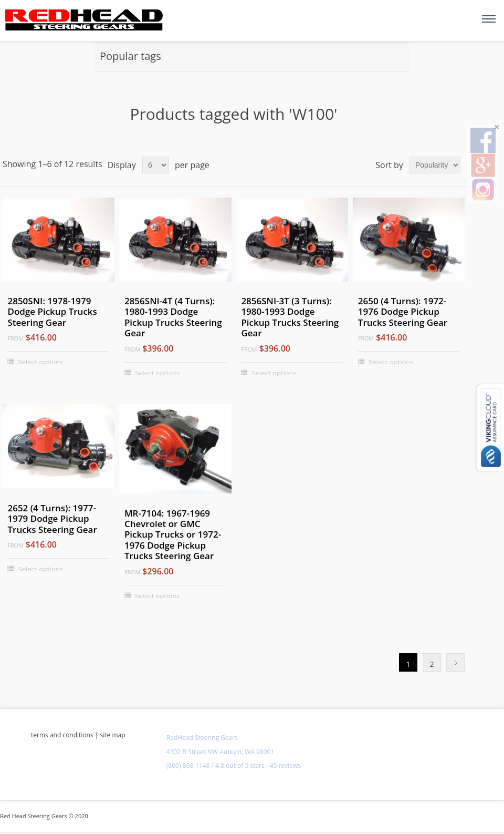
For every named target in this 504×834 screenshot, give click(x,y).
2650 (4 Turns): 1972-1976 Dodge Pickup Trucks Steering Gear (403, 312)
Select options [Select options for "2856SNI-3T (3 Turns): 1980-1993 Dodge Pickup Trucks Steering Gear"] (274, 373)
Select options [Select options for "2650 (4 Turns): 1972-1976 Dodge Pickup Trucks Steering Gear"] (391, 362)
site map (113, 735)
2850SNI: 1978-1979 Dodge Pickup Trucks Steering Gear (52, 312)
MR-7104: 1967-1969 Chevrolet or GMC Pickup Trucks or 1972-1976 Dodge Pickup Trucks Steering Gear (173, 535)
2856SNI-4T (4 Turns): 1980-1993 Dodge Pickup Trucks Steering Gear (173, 317)
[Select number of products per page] (155, 165)
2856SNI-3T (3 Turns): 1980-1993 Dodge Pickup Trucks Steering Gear (290, 317)
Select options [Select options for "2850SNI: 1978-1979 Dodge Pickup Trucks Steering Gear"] (40, 362)
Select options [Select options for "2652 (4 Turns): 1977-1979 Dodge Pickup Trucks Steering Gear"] (40, 569)
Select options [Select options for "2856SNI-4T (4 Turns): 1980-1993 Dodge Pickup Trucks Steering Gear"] (157, 373)
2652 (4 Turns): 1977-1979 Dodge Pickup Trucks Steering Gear (52, 519)
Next (455, 662)
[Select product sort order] (435, 165)
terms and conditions (62, 735)
